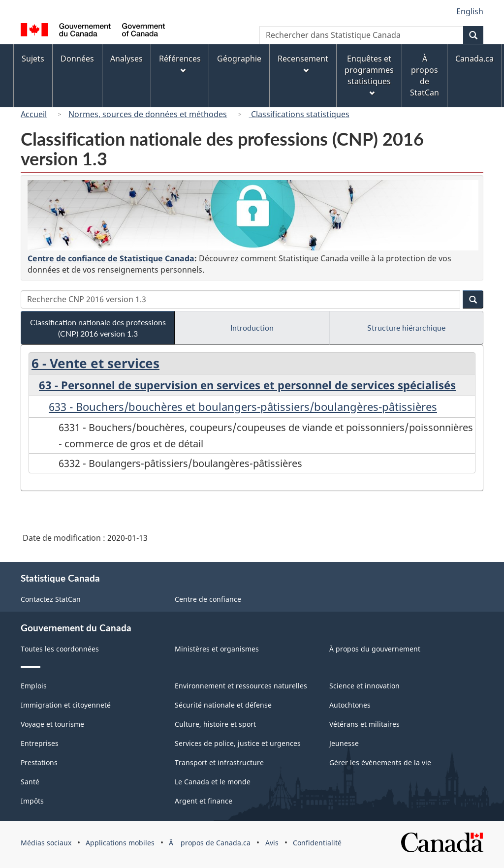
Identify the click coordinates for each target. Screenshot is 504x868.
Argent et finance (204, 801)
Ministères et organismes (217, 649)
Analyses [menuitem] (126, 59)
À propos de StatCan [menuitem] (425, 76)
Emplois (34, 686)
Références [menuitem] (180, 63)
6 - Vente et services (95, 363)
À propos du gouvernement (375, 649)
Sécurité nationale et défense (223, 705)
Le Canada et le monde (213, 782)
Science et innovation (364, 686)
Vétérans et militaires (364, 724)
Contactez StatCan (51, 599)
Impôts (32, 801)
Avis (272, 843)
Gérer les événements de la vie (380, 762)
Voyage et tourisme (52, 724)
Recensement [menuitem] (303, 63)
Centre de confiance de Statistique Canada (111, 258)
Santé (30, 782)
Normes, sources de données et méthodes (148, 114)
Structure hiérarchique (406, 327)
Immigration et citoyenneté (66, 705)
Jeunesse (344, 743)
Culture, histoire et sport (215, 724)
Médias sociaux (46, 843)
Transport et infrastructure (219, 762)
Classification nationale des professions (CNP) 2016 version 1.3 (98, 328)
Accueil (34, 114)
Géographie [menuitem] (239, 59)
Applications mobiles (120, 843)
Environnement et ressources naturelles (241, 686)
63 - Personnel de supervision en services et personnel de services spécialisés (247, 385)
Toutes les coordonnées (60, 649)
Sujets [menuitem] (33, 59)
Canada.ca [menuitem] (474, 59)
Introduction (252, 327)
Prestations (39, 762)
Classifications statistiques (299, 114)
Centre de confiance (208, 599)
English (470, 11)
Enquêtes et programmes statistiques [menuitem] (369, 75)
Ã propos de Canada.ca (210, 843)
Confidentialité (317, 843)
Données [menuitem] (77, 59)
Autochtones (350, 705)
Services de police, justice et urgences (238, 743)
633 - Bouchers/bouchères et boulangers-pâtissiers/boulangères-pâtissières (243, 406)
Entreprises (40, 743)
